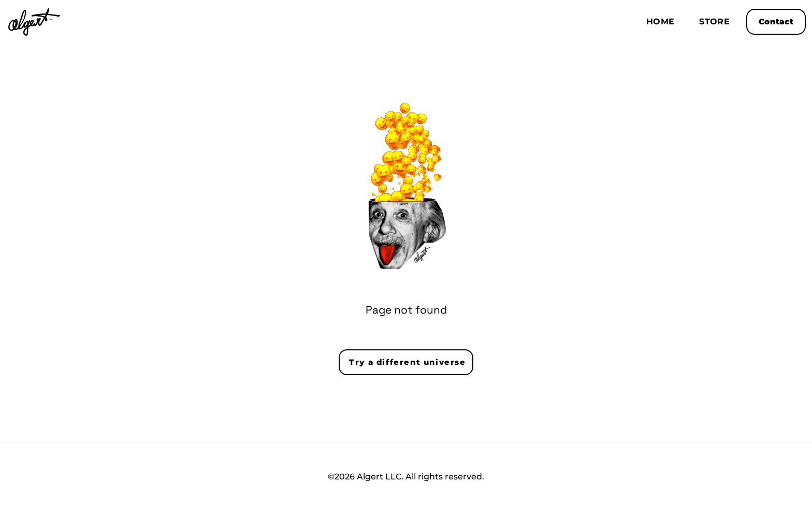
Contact (776, 22)
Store (714, 22)
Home (660, 22)
